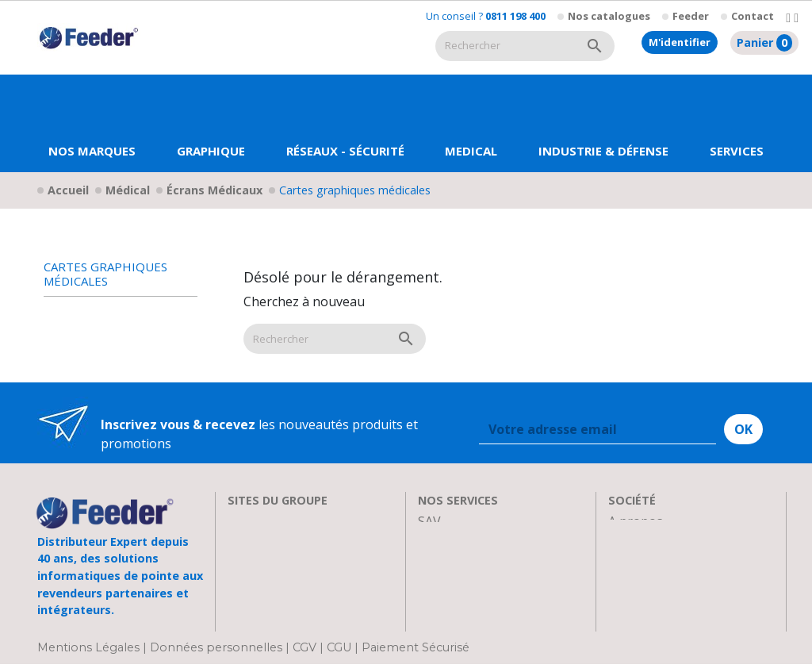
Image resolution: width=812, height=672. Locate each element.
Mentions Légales (90, 655)
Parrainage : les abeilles (678, 578)
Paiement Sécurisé (416, 655)
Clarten (249, 540)
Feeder (691, 16)
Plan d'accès (644, 597)
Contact (753, 16)
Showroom (641, 559)
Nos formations (465, 540)
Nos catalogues (609, 16)
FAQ (430, 559)
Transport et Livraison (485, 578)
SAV (429, 521)
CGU (339, 655)
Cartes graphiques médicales (105, 274)
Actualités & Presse (475, 597)
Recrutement (647, 540)
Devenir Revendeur (475, 616)
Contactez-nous (655, 616)
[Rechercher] (505, 46)
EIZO (242, 521)
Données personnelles (218, 655)
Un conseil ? (486, 16)
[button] (211, 123)
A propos (636, 521)
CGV (304, 655)
